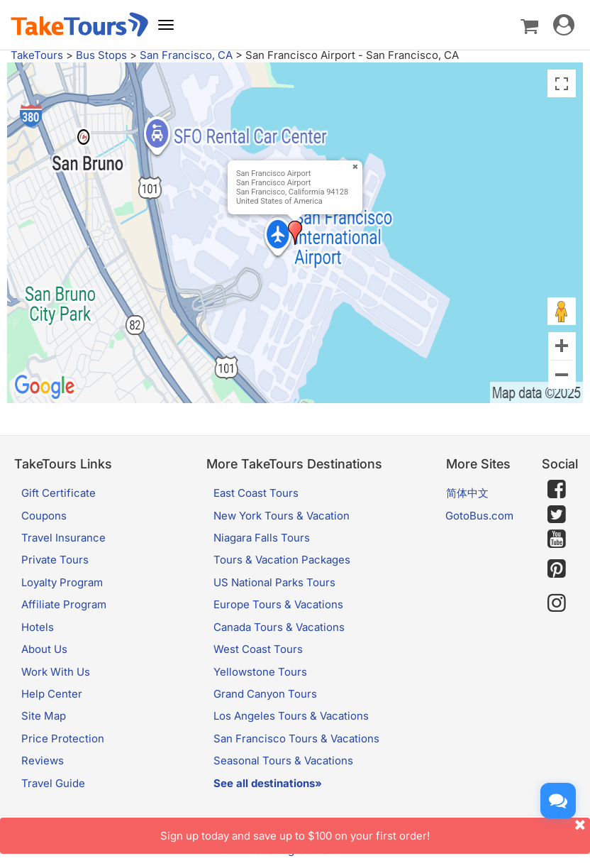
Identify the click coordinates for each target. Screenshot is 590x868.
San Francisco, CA (186, 55)
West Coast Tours (258, 649)
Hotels (38, 627)
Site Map (44, 716)
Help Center (52, 694)
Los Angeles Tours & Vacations (291, 716)
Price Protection (63, 738)
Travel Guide (53, 783)
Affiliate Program (64, 604)
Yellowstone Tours (260, 672)
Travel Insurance (63, 538)
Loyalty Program (62, 582)
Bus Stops (101, 55)
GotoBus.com (479, 516)
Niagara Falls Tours (262, 538)
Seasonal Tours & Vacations (283, 760)
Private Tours (55, 560)
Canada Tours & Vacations (279, 627)
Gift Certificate (59, 493)
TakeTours (37, 55)
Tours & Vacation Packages (282, 560)
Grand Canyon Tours (265, 694)
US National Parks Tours (274, 582)
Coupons (44, 516)
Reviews (43, 760)
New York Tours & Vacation (282, 516)
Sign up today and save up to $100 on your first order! (375, 830)
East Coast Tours (256, 493)
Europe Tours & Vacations (278, 604)
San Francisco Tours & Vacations (296, 738)
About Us (44, 649)
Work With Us (56, 672)
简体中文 (467, 493)
